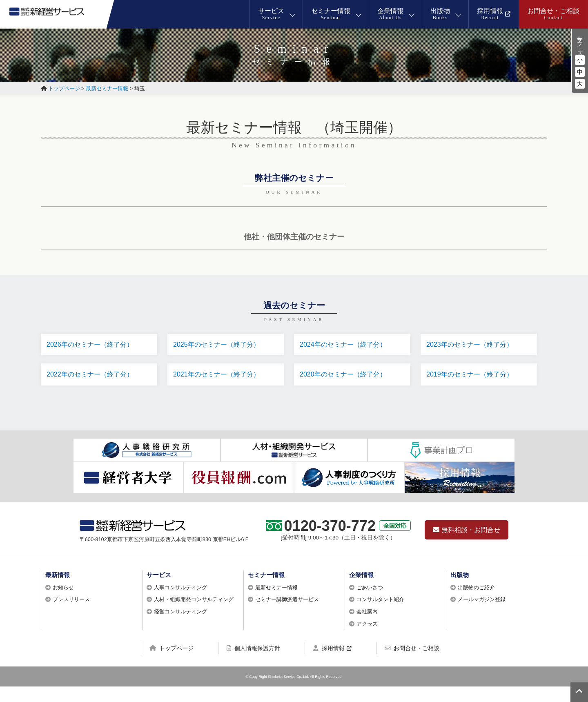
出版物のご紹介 (476, 603)
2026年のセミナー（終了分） (92, 345)
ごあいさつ (370, 603)
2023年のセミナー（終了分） (472, 345)
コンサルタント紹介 (380, 615)
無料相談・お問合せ (467, 545)
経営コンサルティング (180, 627)
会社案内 (367, 627)
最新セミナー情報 (276, 603)
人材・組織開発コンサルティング (194, 615)
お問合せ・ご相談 (412, 663)
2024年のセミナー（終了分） (345, 345)
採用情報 (329, 663)
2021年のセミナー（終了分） (219, 380)
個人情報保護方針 (253, 663)
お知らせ (63, 603)
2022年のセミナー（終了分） (92, 380)
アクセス (367, 639)
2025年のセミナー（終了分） (219, 345)
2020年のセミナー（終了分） (345, 380)
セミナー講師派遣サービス (287, 615)
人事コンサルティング (180, 603)
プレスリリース (71, 615)
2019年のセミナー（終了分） (472, 380)
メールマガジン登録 (482, 615)
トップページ (171, 663)
